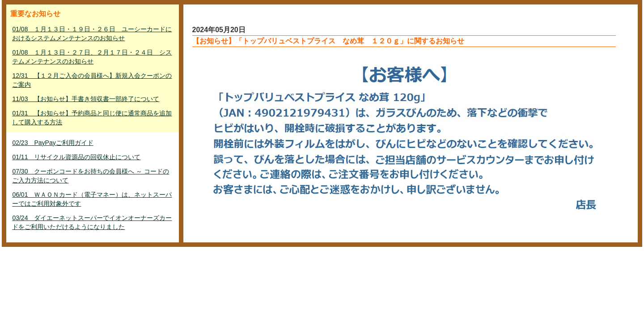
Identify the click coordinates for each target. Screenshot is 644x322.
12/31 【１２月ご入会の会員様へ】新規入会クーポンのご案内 (92, 80)
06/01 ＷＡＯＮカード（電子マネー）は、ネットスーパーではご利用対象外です (92, 199)
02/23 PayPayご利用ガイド (53, 143)
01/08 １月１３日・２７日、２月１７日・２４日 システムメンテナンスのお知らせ (92, 57)
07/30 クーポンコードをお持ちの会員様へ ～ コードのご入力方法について (91, 176)
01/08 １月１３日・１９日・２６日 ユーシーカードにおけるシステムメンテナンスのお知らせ (92, 34)
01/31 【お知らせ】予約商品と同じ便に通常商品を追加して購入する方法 (92, 118)
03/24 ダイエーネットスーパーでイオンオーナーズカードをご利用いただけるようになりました (92, 222)
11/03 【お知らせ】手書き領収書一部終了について (86, 99)
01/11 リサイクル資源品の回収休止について (76, 157)
